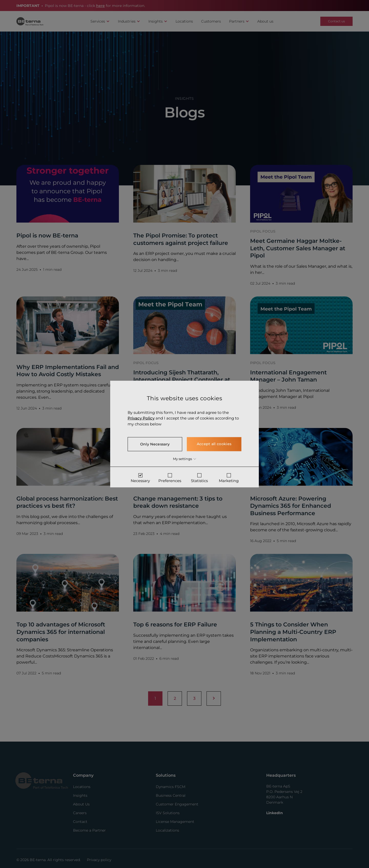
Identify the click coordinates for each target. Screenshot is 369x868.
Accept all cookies (214, 444)
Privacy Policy (141, 418)
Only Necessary (155, 444)
